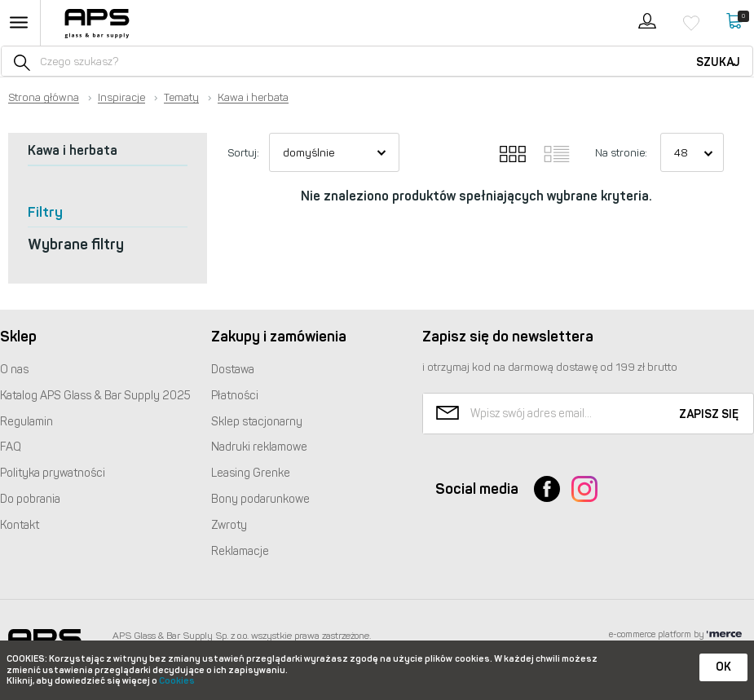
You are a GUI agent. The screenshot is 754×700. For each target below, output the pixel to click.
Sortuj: (243, 153)
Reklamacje (240, 551)
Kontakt (20, 525)
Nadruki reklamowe (259, 447)
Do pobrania (30, 499)
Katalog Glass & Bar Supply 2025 (95, 396)
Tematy (181, 98)
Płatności (235, 396)
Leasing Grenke (251, 473)
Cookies (177, 681)
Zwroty (229, 525)
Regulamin (26, 422)
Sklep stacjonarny (257, 422)
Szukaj (718, 62)
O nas (14, 370)
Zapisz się (709, 414)
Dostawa (233, 370)
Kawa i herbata (253, 98)
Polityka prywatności (53, 473)
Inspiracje (121, 98)
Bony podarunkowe (260, 499)
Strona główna (44, 98)
